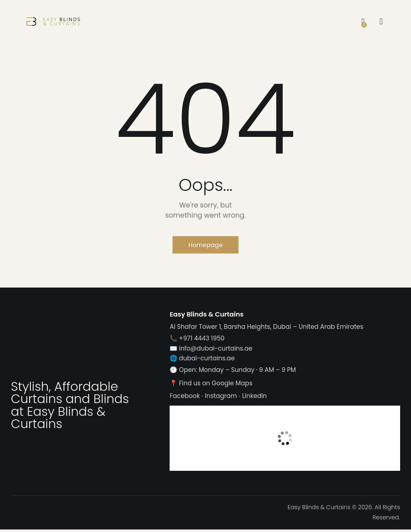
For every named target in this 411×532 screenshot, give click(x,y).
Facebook (185, 398)
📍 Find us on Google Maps (211, 385)
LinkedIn (254, 398)
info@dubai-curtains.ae (216, 351)
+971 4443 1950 (202, 341)
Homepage (205, 246)
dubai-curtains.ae (207, 360)
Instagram (221, 398)
